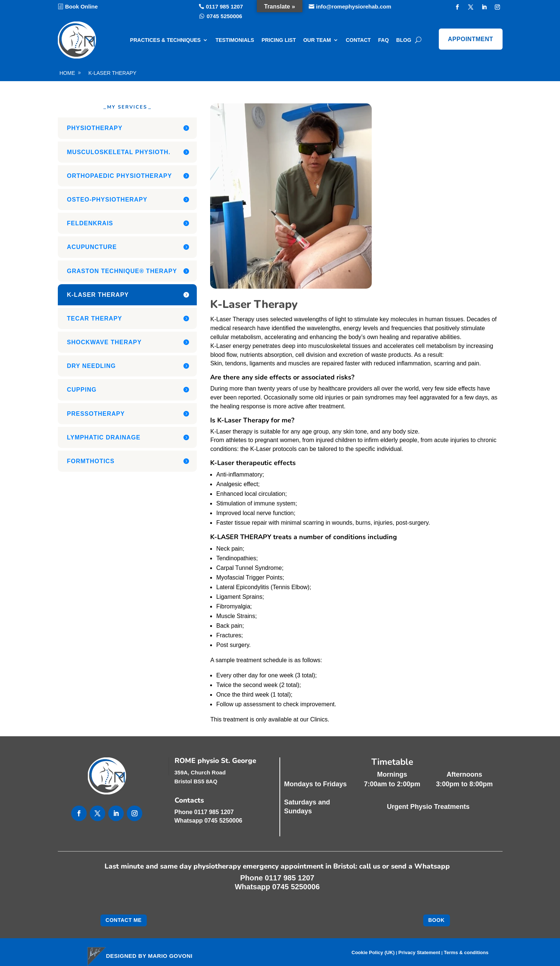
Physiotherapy (95, 128)
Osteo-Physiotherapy (107, 200)
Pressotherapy (96, 414)
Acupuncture (92, 247)
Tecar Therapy (95, 318)
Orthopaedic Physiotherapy (120, 176)
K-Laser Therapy (113, 73)
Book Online (82, 6)
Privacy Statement (419, 953)
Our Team (317, 40)
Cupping (82, 390)
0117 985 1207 (224, 6)
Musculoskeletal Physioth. (119, 152)
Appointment (471, 39)
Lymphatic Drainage (104, 437)
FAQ (383, 40)
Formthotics (91, 461)
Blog (404, 40)
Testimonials (235, 40)
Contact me (124, 920)
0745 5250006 (225, 16)
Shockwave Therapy (105, 342)
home (67, 73)
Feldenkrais (90, 223)
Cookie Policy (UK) (373, 953)
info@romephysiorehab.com (354, 6)
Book (437, 920)
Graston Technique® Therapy (122, 271)
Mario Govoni (170, 956)
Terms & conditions (466, 953)
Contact (358, 40)
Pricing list (279, 40)
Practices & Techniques (165, 40)
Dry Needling (92, 366)
